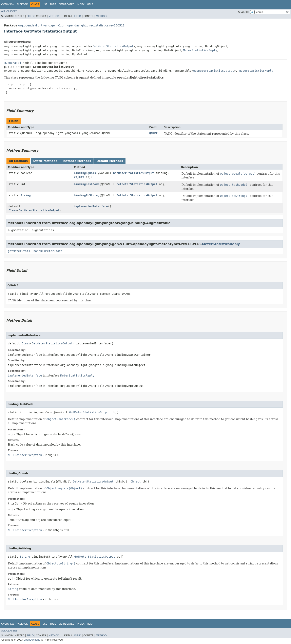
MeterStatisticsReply (200, 50)
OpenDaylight (32, 640)
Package (22, 4)
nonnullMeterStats (48, 251)
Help (90, 4)
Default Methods (110, 161)
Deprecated (66, 4)
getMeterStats (19, 251)
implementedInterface (91, 206)
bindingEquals (85, 173)
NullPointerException (25, 455)
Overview (8, 4)
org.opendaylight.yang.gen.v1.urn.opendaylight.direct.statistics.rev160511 (71, 25)
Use (45, 4)
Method (54, 16)
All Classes (9, 11)
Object (79, 177)
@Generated (13, 63)
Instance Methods (77, 161)
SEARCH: (244, 12)
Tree (53, 4)
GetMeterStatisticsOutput (113, 46)
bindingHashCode (86, 184)
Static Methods (45, 161)
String (26, 195)
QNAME (154, 133)
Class (13, 210)
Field (30, 16)
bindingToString (86, 195)
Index (81, 4)
